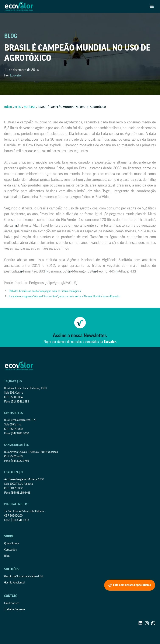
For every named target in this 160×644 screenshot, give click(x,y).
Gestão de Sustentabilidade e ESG (24, 576)
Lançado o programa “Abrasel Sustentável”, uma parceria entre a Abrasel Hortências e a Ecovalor (65, 297)
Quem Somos (12, 544)
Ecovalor (16, 75)
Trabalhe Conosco (15, 609)
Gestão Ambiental (14, 583)
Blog (7, 556)
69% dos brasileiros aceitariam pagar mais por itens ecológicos (45, 291)
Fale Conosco (12, 603)
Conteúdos (11, 550)
